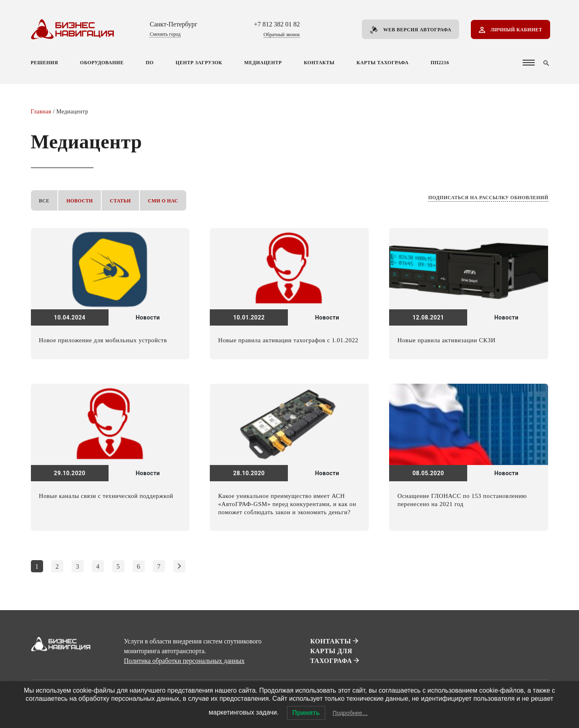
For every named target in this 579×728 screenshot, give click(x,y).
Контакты (319, 63)
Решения (45, 63)
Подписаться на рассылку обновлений (488, 198)
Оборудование (102, 63)
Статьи (120, 201)
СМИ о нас (163, 201)
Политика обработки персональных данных (184, 661)
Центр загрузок (199, 63)
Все (44, 201)
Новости (79, 201)
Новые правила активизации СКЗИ (446, 340)
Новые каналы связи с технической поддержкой (106, 496)
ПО (150, 63)
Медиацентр (263, 63)
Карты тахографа (383, 63)
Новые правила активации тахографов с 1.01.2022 (288, 340)
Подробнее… (350, 713)
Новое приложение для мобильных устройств (103, 340)
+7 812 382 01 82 (277, 24)
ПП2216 (440, 63)
